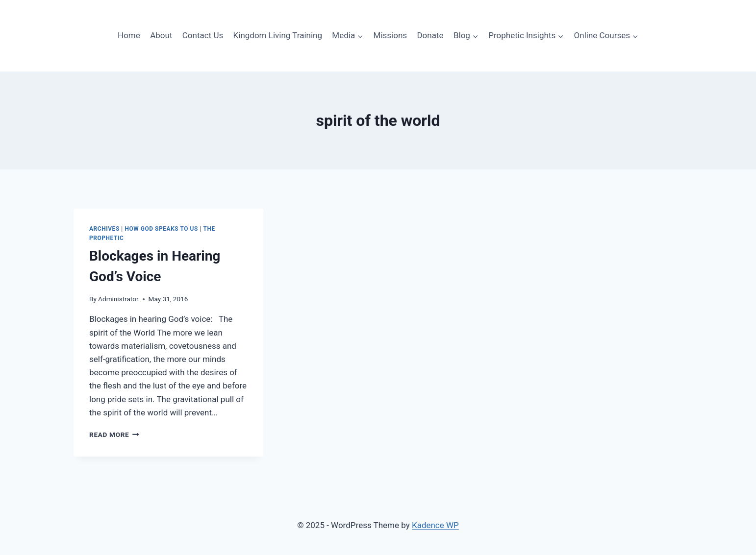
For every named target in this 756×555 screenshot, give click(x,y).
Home (129, 35)
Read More (114, 434)
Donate (430, 35)
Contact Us (203, 35)
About (161, 35)
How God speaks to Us (161, 229)
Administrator (118, 299)
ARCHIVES (104, 229)
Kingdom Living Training (278, 35)
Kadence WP (435, 525)
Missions (391, 35)
